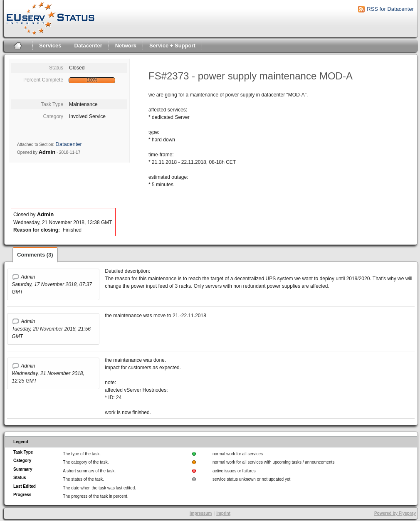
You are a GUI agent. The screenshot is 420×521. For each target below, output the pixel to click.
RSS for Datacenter (390, 9)
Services (50, 46)
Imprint (223, 513)
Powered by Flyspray (395, 513)
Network (126, 46)
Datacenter (88, 46)
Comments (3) (35, 255)
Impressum (201, 513)
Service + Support (172, 46)
